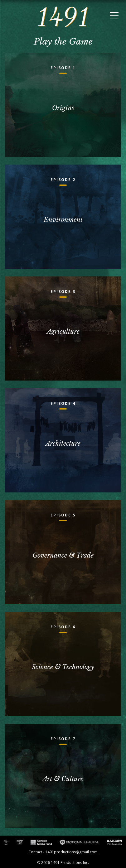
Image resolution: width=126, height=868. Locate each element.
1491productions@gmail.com (71, 852)
